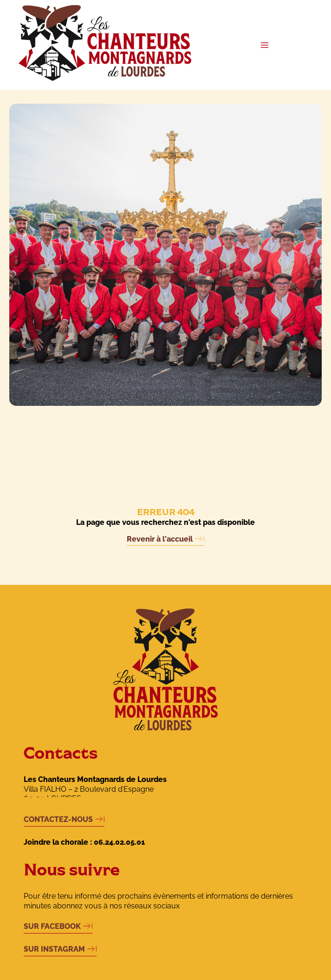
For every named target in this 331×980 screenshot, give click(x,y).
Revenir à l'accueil (160, 539)
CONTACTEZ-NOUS (58, 819)
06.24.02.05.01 (119, 842)
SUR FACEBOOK (52, 926)
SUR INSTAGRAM (54, 949)
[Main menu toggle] (265, 45)
